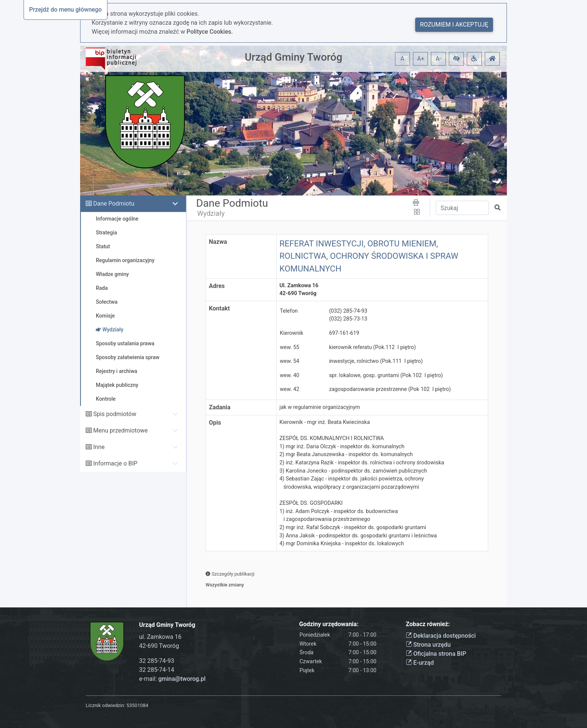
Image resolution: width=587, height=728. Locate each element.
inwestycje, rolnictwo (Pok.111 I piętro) (376, 361)
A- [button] (439, 59)
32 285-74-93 (157, 661)
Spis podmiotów (115, 414)
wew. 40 (290, 375)
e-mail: (173, 679)
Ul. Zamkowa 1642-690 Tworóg (299, 290)
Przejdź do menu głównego (66, 10)
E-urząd (420, 663)
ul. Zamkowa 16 (160, 637)
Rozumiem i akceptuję (454, 25)
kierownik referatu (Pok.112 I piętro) (372, 347)
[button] (456, 59)
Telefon (289, 311)
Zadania (220, 407)
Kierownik (292, 333)
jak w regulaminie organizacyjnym (320, 407)
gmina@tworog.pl (182, 679)
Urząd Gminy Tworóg (294, 57)
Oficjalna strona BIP (436, 654)
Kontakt (219, 308)
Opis (215, 423)
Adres (217, 286)
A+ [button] (421, 59)
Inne (99, 447)
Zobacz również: (428, 624)
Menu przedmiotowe (121, 430)
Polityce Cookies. (210, 32)
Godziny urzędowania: (329, 624)
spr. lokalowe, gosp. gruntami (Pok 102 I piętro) (386, 375)
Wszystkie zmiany (225, 585)
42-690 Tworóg (159, 646)
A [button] (402, 59)
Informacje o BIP (115, 463)
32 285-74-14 (157, 670)
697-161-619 (344, 333)
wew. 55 (290, 347)
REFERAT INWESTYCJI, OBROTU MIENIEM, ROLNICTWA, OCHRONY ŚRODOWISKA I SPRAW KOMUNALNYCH (369, 256)
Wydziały (211, 213)
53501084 (137, 705)
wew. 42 (290, 389)
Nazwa (218, 242)
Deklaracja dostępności (441, 636)
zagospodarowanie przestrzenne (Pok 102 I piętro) (390, 389)
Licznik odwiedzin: (105, 705)
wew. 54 (290, 361)
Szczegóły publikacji (230, 574)
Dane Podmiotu (114, 204)
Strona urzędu (428, 645)
